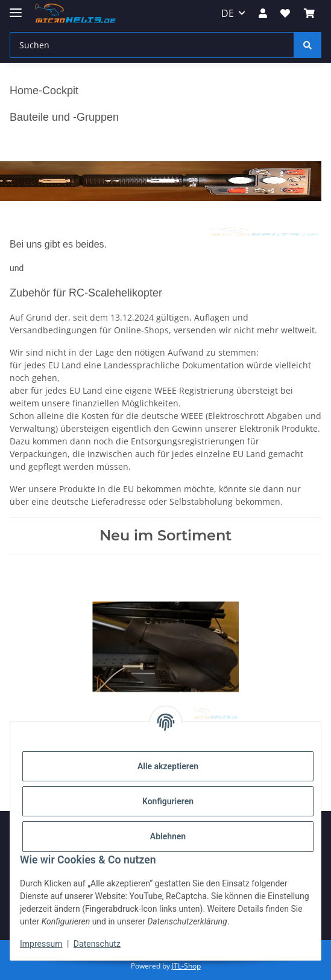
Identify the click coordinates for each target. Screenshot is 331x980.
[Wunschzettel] (285, 13)
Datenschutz (97, 944)
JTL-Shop (186, 966)
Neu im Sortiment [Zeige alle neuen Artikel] (165, 536)
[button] (263, 13)
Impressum (41, 944)
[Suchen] (152, 45)
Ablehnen (168, 836)
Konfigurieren (168, 801)
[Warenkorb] (309, 13)
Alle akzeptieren (168, 766)
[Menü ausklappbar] (16, 8)
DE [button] (228, 13)
